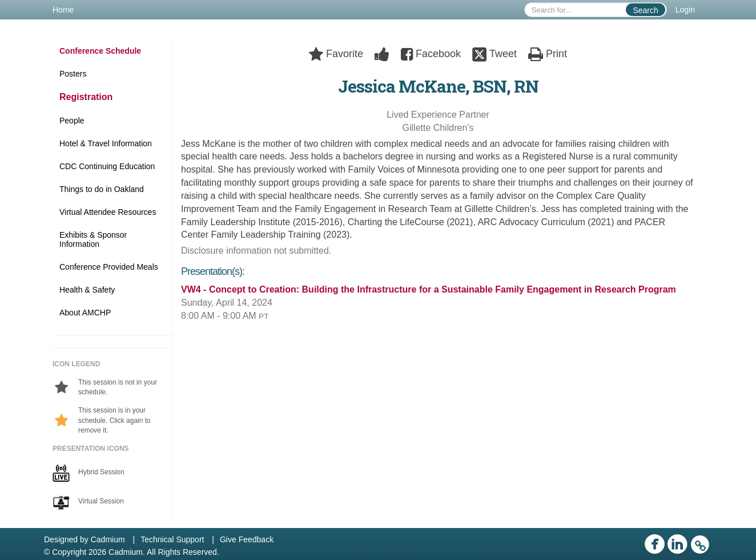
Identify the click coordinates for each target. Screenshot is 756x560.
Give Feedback (247, 539)
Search (645, 10)
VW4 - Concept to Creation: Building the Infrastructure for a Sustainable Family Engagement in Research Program (429, 289)
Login (685, 10)
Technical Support (172, 539)
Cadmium (108, 539)
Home (63, 10)
